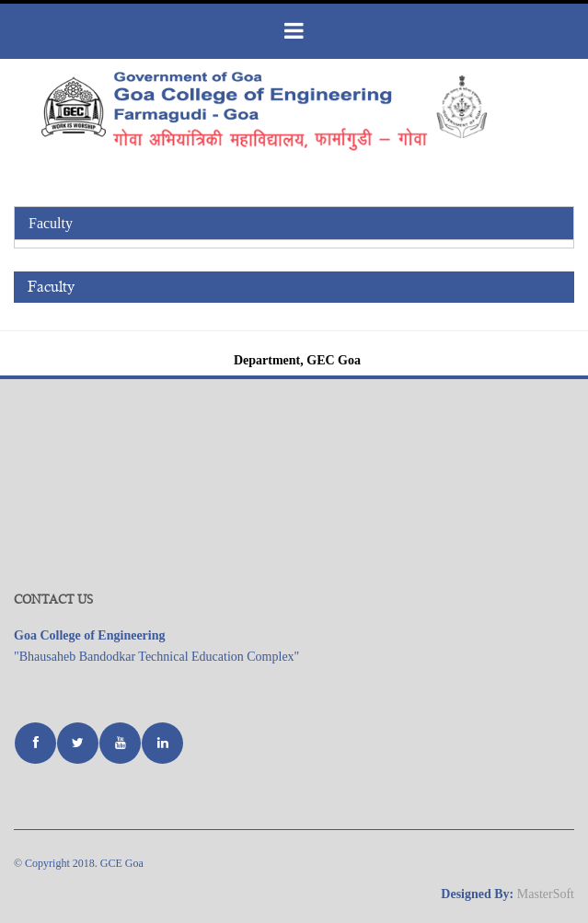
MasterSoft (546, 894)
